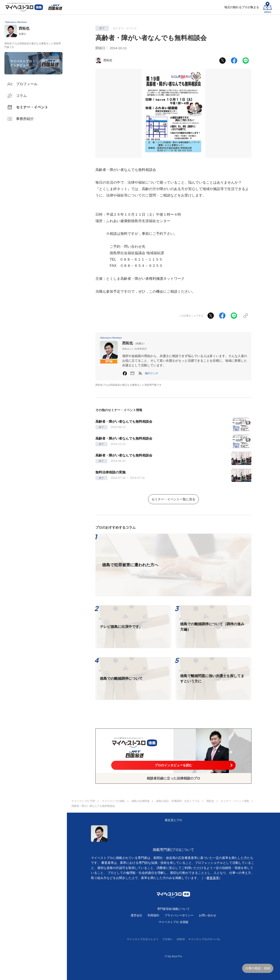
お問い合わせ (208, 915)
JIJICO (181, 939)
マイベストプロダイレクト (143, 939)
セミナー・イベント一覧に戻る (173, 499)
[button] (152, 373)
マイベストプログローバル (204, 939)
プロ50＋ (168, 939)
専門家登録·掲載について (174, 909)
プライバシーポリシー (179, 915)
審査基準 (213, 878)
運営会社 (136, 915)
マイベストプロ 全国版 (173, 922)
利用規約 (153, 915)
